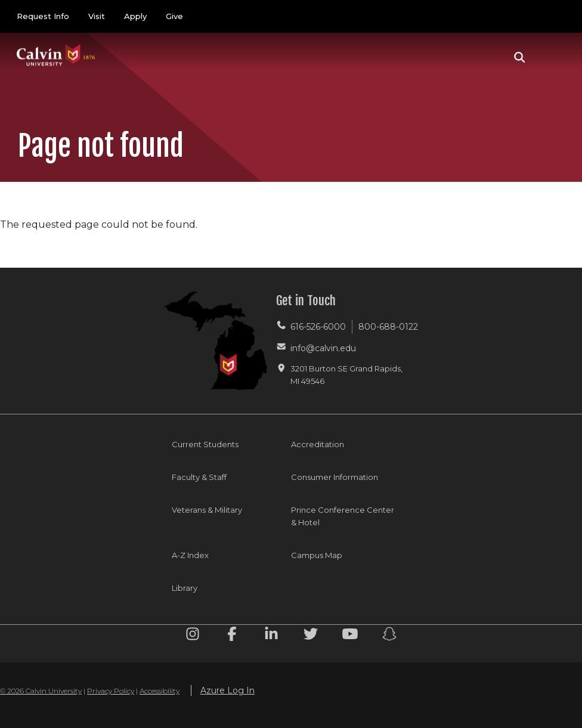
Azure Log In (227, 690)
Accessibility (160, 691)
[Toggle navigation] (552, 57)
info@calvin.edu (323, 348)
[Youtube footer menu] (350, 636)
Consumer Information (335, 477)
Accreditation (318, 444)
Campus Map (317, 555)
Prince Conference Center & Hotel (343, 516)
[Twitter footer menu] (311, 636)
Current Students (205, 444)
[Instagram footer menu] (193, 636)
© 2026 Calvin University (41, 691)
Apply (135, 16)
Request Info (43, 16)
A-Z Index (190, 555)
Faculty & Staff (199, 477)
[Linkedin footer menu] (271, 636)
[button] (520, 57)
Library (185, 588)
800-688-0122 (388, 327)
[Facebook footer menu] (232, 636)
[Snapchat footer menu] (389, 636)
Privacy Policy (111, 691)
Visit (97, 16)
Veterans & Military (207, 510)
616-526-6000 (318, 327)
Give (174, 16)
